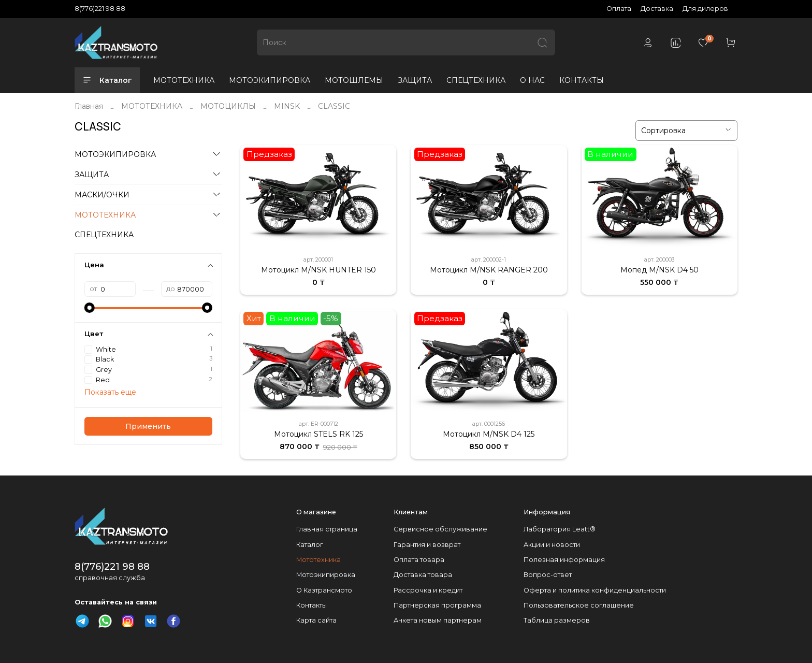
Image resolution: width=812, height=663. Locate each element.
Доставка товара (423, 575)
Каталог (107, 80)
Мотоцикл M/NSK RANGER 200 (489, 270)
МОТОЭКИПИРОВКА (270, 80)
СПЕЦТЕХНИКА (476, 80)
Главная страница (327, 529)
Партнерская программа (437, 605)
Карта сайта (316, 620)
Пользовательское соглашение (579, 605)
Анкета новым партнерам (438, 620)
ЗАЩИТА (415, 80)
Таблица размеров (557, 620)
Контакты (311, 605)
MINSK (287, 106)
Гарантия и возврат (427, 545)
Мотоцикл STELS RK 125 (318, 434)
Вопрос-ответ (548, 575)
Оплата (619, 9)
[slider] (90, 308)
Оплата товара (419, 560)
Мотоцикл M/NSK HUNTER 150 (318, 270)
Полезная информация (564, 560)
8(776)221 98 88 (100, 9)
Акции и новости (552, 545)
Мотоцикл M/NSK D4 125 (489, 434)
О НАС (532, 80)
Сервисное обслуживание (440, 529)
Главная (89, 106)
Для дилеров (705, 9)
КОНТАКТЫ (582, 80)
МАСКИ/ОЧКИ (102, 195)
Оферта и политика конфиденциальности (595, 590)
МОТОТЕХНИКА (184, 80)
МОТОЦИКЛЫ (228, 106)
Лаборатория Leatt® (560, 529)
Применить (148, 426)
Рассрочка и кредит (428, 590)
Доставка (657, 9)
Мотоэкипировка (326, 575)
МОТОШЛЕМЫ (354, 80)
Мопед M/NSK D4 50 (659, 270)
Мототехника (318, 560)
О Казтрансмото (324, 590)
